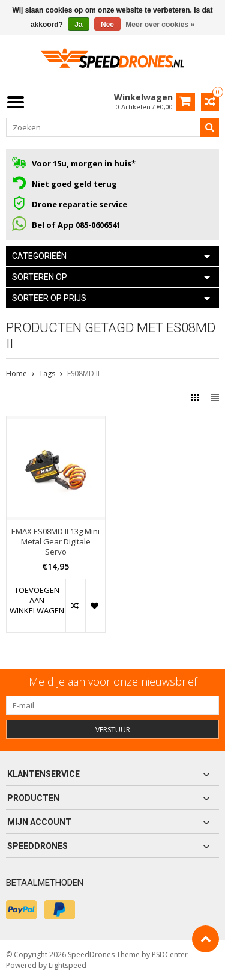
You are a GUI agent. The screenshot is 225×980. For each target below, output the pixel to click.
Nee (107, 25)
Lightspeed (67, 965)
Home (16, 373)
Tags (47, 373)
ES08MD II (83, 373)
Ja (78, 25)
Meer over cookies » (160, 25)
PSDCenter (170, 954)
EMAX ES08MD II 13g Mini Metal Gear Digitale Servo (55, 542)
